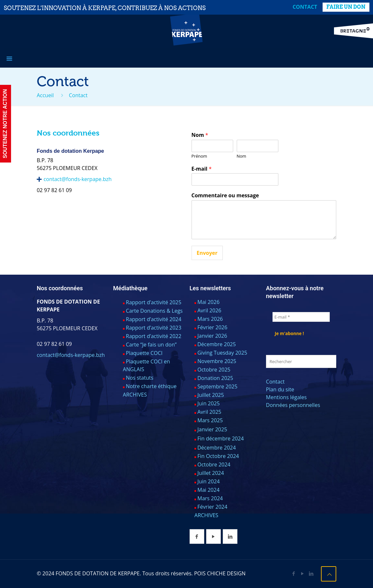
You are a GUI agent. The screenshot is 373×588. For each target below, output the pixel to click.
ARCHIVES (135, 395)
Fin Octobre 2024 (218, 456)
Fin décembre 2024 (221, 438)
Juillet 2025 (211, 395)
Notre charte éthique (151, 386)
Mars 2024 (210, 498)
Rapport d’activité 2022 (154, 336)
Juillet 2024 (211, 473)
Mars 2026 (210, 319)
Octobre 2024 (214, 464)
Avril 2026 (209, 310)
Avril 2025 (209, 412)
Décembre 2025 (217, 344)
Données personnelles (293, 405)
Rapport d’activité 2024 (154, 319)
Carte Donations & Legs (154, 311)
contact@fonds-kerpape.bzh (78, 179)
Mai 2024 (208, 490)
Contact (305, 7)
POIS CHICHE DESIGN (220, 573)
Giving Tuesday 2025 (222, 353)
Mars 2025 (210, 420)
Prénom (199, 156)
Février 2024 (212, 507)
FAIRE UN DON (346, 7)
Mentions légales (286, 397)
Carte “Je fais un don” (151, 345)
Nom (200, 135)
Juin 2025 (209, 403)
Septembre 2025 (217, 386)
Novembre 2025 (217, 361)
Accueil (45, 95)
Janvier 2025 (212, 429)
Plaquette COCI (144, 353)
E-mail (202, 169)
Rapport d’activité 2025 (154, 302)
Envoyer (207, 253)
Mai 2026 (208, 302)
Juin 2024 (209, 481)
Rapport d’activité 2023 (154, 328)
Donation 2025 (215, 378)
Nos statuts (140, 378)
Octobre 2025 (214, 370)
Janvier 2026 (212, 336)
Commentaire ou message (225, 196)
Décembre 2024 (217, 448)
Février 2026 (212, 327)
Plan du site (280, 389)
